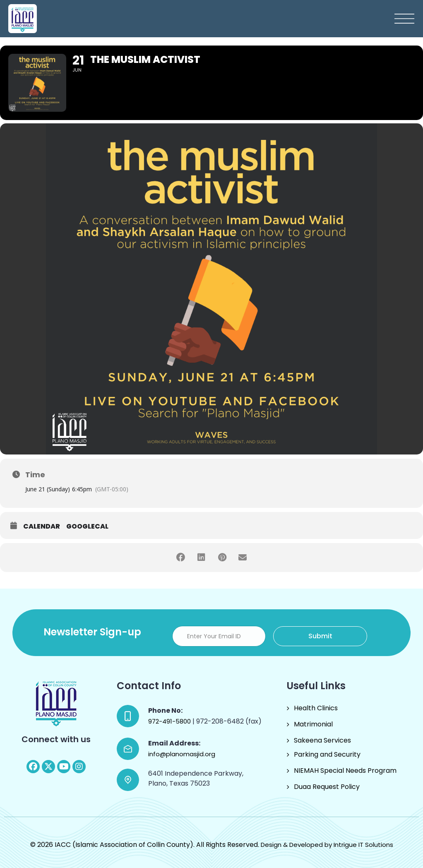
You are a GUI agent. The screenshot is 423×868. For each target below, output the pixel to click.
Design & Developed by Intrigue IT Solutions (327, 845)
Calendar (42, 527)
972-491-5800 (170, 721)
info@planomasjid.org (182, 754)
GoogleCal (87, 527)
